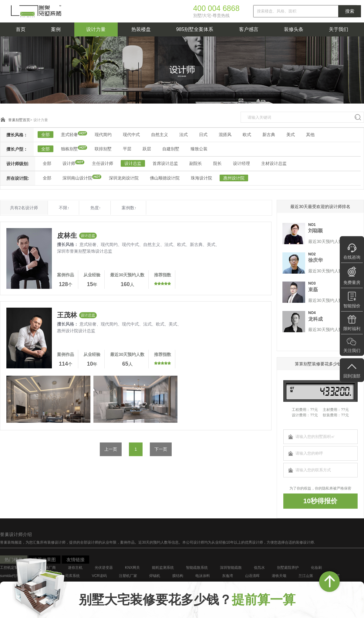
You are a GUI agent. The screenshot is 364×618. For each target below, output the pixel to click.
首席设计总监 (165, 163)
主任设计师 (103, 163)
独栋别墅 (69, 149)
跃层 (147, 149)
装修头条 (294, 29)
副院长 (196, 163)
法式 (184, 135)
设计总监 (133, 163)
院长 (217, 163)
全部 (45, 135)
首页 (21, 29)
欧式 (247, 135)
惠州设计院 (234, 178)
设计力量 (96, 29)
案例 (56, 29)
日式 (203, 135)
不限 (64, 208)
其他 (310, 135)
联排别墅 (103, 149)
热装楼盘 (141, 29)
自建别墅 (171, 149)
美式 (291, 135)
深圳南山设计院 (77, 178)
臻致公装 (199, 149)
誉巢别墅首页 (19, 120)
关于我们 (339, 29)
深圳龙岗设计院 (124, 178)
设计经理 (241, 163)
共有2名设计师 (24, 208)
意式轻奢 (69, 135)
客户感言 (249, 29)
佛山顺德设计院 (165, 178)
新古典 (269, 135)
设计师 (69, 163)
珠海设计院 (201, 178)
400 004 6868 (216, 8)
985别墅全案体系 (195, 29)
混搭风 (225, 135)
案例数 (129, 208)
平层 (127, 149)
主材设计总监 (274, 163)
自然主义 (160, 135)
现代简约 (103, 135)
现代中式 (131, 135)
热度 (96, 208)
